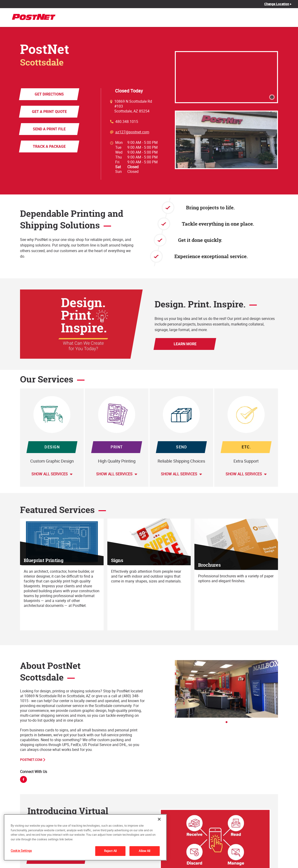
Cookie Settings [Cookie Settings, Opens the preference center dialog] (21, 851)
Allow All (144, 851)
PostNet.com (31, 760)
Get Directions (49, 94)
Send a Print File (49, 129)
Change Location (277, 4)
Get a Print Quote (49, 112)
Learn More (185, 344)
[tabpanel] (226, 689)
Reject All (110, 851)
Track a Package (49, 146)
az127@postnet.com (132, 132)
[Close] (159, 819)
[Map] (226, 77)
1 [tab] (228, 723)
